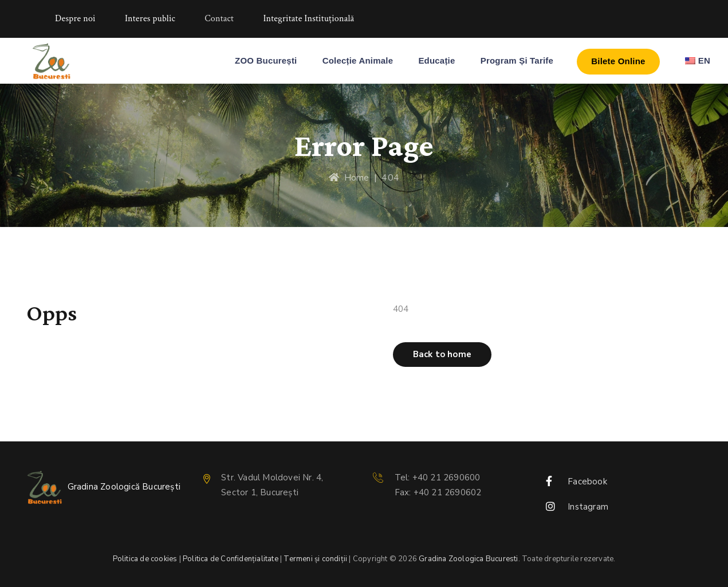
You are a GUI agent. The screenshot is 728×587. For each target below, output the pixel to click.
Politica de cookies (145, 559)
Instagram (588, 507)
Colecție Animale (358, 60)
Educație (436, 60)
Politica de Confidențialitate (231, 559)
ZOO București (266, 60)
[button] (442, 355)
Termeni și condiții (315, 559)
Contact (219, 19)
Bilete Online (618, 61)
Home (349, 178)
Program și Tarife (517, 60)
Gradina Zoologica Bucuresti (468, 559)
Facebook (587, 482)
